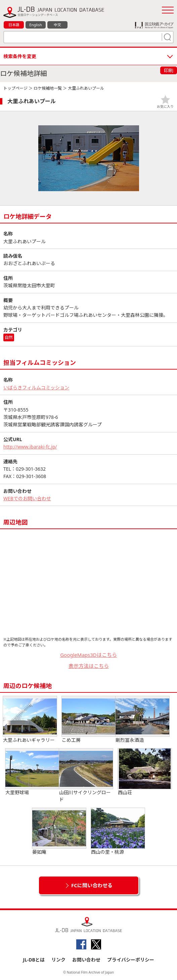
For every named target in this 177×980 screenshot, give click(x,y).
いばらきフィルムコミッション (36, 388)
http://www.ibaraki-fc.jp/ (30, 447)
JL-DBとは (34, 960)
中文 (57, 25)
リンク (58, 960)
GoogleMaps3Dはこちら (88, 655)
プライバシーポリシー (131, 960)
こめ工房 (89, 720)
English (35, 25)
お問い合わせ (86, 960)
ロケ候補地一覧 (48, 88)
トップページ (15, 88)
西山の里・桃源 (118, 832)
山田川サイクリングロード (86, 776)
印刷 (169, 70)
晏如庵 (59, 832)
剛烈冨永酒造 (142, 720)
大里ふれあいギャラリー (30, 720)
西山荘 (145, 772)
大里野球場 (32, 772)
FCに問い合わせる (92, 885)
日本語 (14, 25)
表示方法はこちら (89, 666)
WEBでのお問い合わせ (27, 498)
